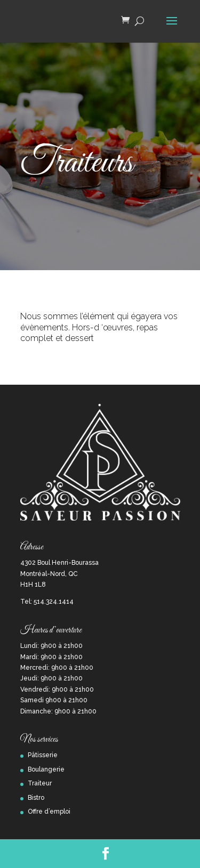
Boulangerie (46, 769)
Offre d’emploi (49, 812)
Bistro (36, 798)
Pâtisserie (43, 755)
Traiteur (40, 783)
